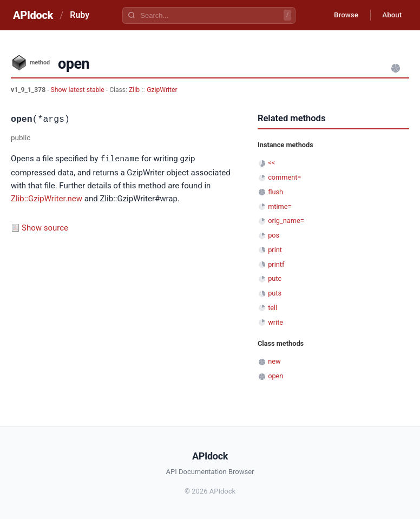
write (275, 322)
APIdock (33, 15)
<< (271, 163)
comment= (284, 177)
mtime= (280, 206)
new (274, 361)
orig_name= (286, 221)
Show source (45, 227)
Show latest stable (78, 90)
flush (275, 192)
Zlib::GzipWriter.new (47, 198)
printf (276, 264)
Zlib (134, 90)
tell (273, 308)
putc (275, 278)
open (275, 376)
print (275, 250)
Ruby (80, 15)
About (390, 15)
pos (274, 235)
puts (275, 293)
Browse (341, 15)
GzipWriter (162, 90)
